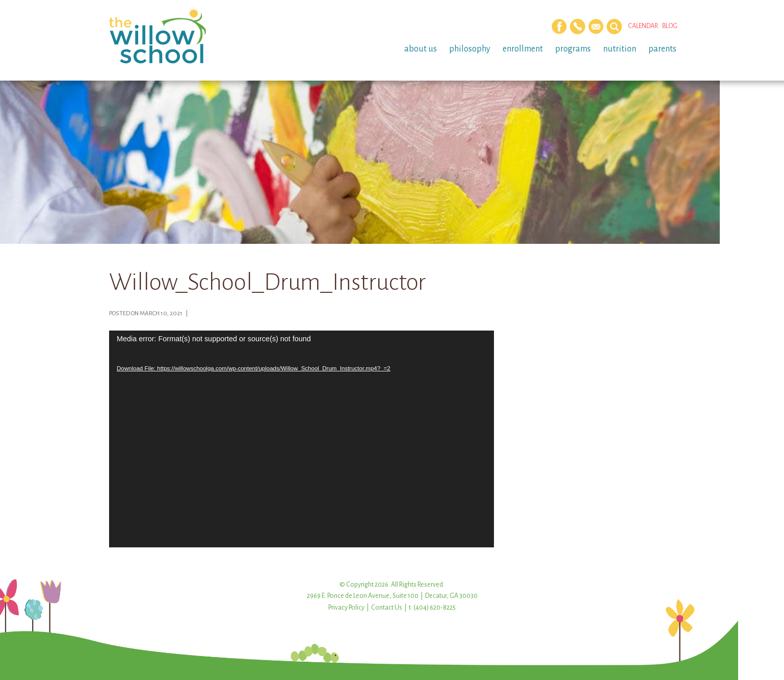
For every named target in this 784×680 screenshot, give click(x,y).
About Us (421, 49)
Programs (573, 49)
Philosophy (470, 49)
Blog (670, 26)
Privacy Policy (346, 608)
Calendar (643, 26)
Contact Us (387, 608)
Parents (662, 49)
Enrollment (523, 49)
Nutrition (620, 49)
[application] (302, 439)
